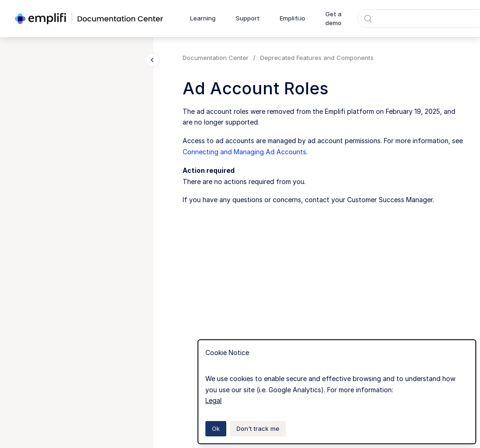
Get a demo (333, 19)
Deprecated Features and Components (317, 58)
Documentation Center (216, 58)
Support (248, 18)
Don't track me (258, 428)
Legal (214, 400)
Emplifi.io (293, 18)
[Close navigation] (152, 60)
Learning (203, 18)
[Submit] (368, 19)
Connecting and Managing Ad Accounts (244, 152)
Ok (216, 428)
